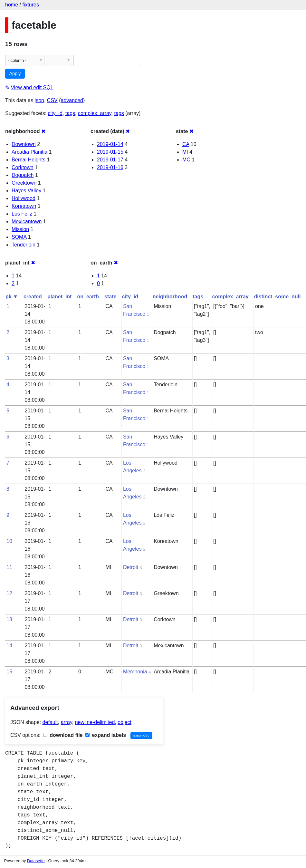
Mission (20, 229)
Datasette (36, 861)
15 (9, 672)
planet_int (60, 297)
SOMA (19, 237)
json (39, 100)
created (33, 297)
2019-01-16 (110, 167)
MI (185, 152)
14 (9, 646)
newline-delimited (95, 722)
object (124, 722)
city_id (55, 113)
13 (9, 619)
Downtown (24, 144)
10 (9, 541)
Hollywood (24, 198)
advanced (72, 100)
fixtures (31, 5)
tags (70, 113)
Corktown (23, 167)
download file (63, 735)
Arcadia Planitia (29, 152)
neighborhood (170, 297)
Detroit (131, 567)
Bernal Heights (29, 160)
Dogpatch (23, 175)
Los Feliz (22, 214)
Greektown (24, 183)
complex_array (95, 113)
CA (186, 144)
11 (9, 567)
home (12, 5)
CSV (52, 100)
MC (186, 160)
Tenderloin (24, 245)
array (67, 722)
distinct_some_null (277, 297)
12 (9, 593)
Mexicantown (27, 222)
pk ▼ (12, 297)
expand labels (106, 735)
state (110, 297)
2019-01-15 (110, 152)
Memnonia (135, 672)
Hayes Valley (26, 191)
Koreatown (24, 206)
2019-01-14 (110, 144)
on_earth (88, 297)
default (50, 722)
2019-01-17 (110, 160)
